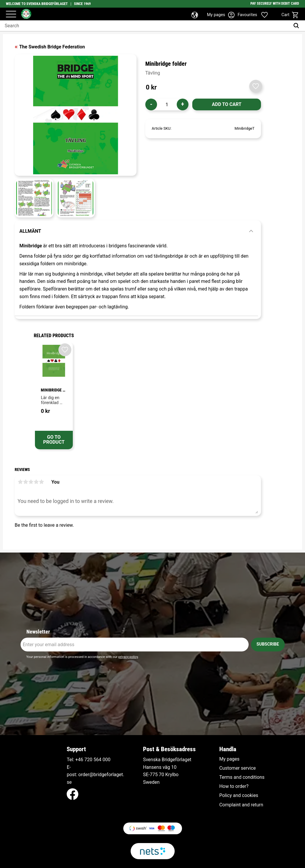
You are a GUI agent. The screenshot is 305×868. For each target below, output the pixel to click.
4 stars (36, 482)
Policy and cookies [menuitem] (239, 796)
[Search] (298, 26)
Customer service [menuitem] (237, 768)
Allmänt (30, 231)
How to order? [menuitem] (234, 786)
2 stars (26, 482)
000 (106, 760)
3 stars (31, 482)
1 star (20, 482)
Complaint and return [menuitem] (241, 805)
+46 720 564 (88, 760)
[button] (11, 15)
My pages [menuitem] (229, 759)
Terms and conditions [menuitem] (242, 777)
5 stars (41, 482)
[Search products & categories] (145, 26)
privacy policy (128, 657)
